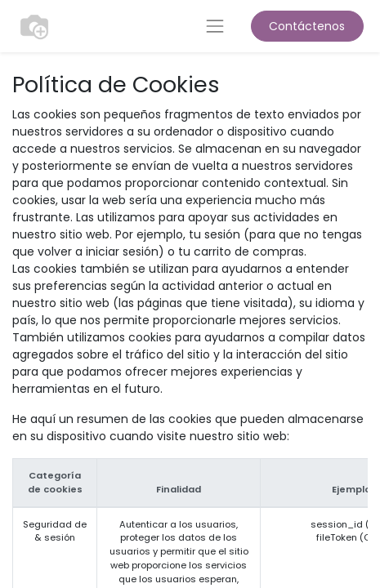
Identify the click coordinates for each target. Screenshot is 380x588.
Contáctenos (307, 26)
